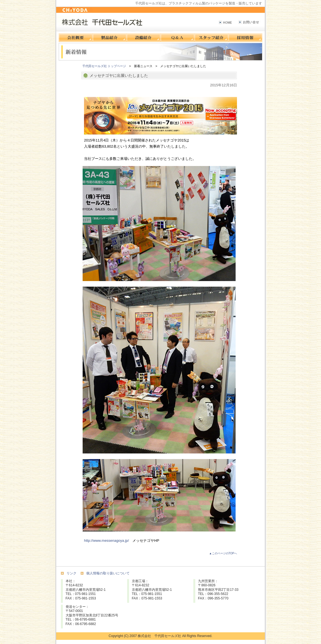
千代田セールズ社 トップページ (104, 66)
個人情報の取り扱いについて (108, 573)
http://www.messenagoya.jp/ (106, 541)
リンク (71, 573)
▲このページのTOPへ (223, 553)
